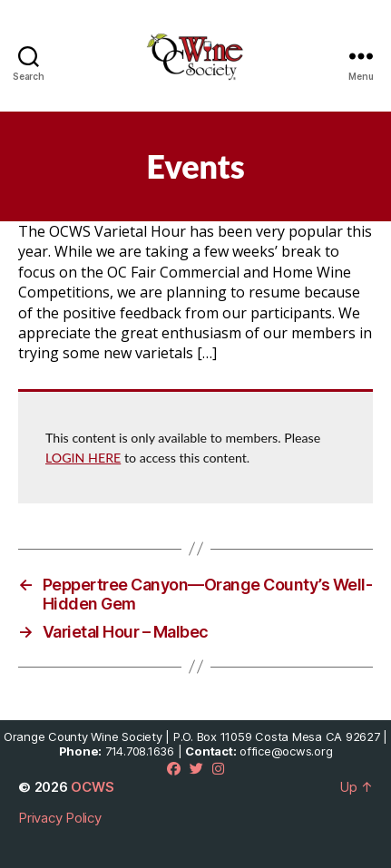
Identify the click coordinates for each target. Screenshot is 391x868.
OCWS (92, 787)
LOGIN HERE (83, 458)
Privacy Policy (60, 818)
